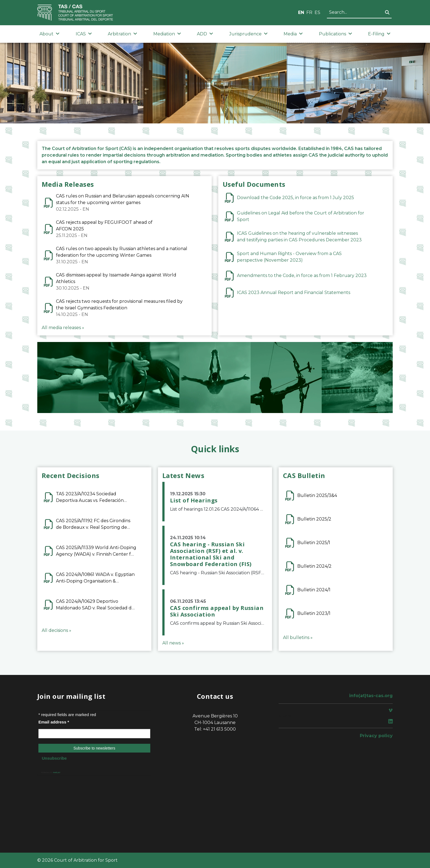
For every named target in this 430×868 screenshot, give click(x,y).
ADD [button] (205, 34)
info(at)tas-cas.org (371, 696)
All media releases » (63, 328)
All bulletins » (298, 637)
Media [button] (293, 34)
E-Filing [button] (379, 34)
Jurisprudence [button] (248, 34)
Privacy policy (376, 736)
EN (301, 12)
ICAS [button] (84, 34)
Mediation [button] (167, 34)
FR (309, 12)
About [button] (49, 34)
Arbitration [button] (122, 34)
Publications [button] (336, 34)
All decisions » (56, 630)
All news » (173, 643)
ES (317, 12)
